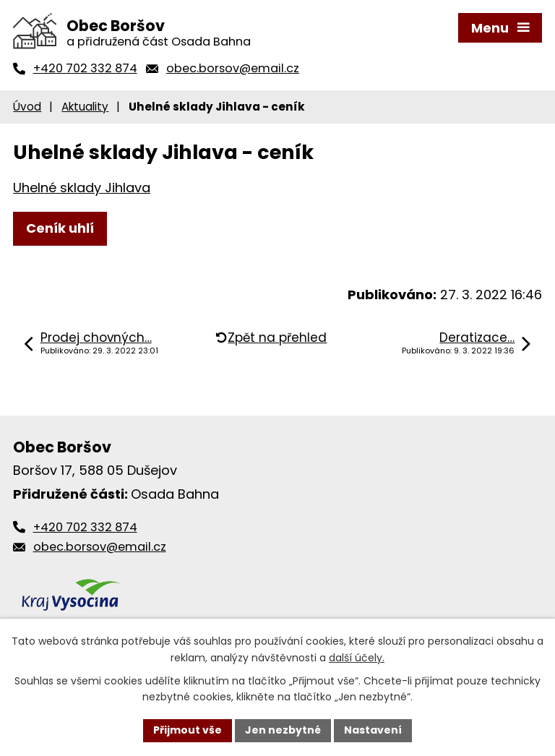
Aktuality (85, 107)
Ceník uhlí (60, 228)
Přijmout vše (188, 730)
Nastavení (373, 730)
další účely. (357, 658)
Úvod (27, 107)
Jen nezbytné (283, 730)
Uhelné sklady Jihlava (82, 188)
